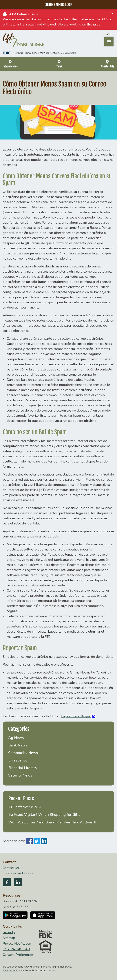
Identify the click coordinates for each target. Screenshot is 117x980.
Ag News (16, 738)
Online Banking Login (59, 5)
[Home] (24, 40)
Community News (23, 753)
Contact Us (11, 868)
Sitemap (9, 938)
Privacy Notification (17, 944)
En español (18, 760)
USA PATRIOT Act (16, 949)
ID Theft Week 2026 (25, 807)
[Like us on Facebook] (7, 883)
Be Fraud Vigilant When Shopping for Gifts (44, 815)
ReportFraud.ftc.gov (76, 716)
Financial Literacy (23, 768)
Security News (20, 775)
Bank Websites (12, 971)
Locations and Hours (18, 873)
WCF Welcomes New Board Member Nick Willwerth (53, 822)
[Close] (112, 13)
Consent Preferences (18, 955)
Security (9, 932)
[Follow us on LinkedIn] (18, 883)
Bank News (18, 745)
